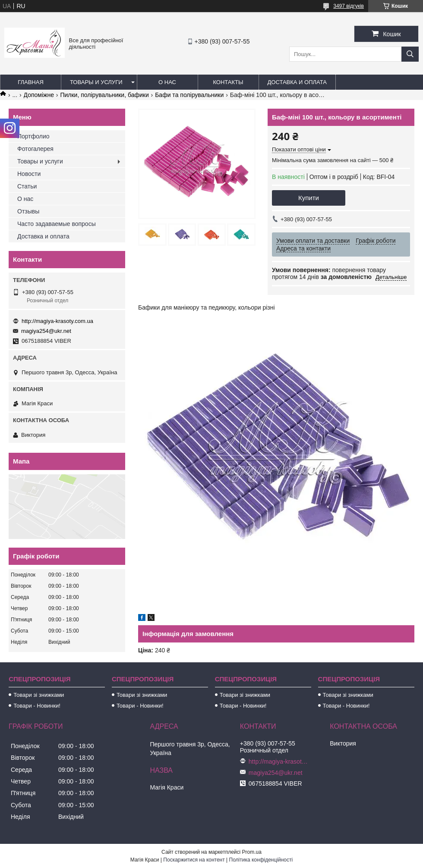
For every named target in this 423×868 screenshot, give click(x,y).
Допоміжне (39, 95)
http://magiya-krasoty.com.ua (57, 321)
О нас (167, 82)
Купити (309, 198)
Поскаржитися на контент (194, 860)
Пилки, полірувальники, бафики (104, 95)
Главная (31, 82)
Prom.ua (252, 852)
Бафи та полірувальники (189, 95)
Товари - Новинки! (37, 706)
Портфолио (33, 136)
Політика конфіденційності (261, 860)
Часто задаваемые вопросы (57, 224)
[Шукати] (410, 54)
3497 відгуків (349, 6)
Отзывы (28, 211)
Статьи (27, 186)
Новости (29, 174)
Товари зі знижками (39, 695)
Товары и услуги (96, 82)
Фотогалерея (35, 149)
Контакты (228, 82)
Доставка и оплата (297, 82)
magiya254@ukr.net (46, 331)
